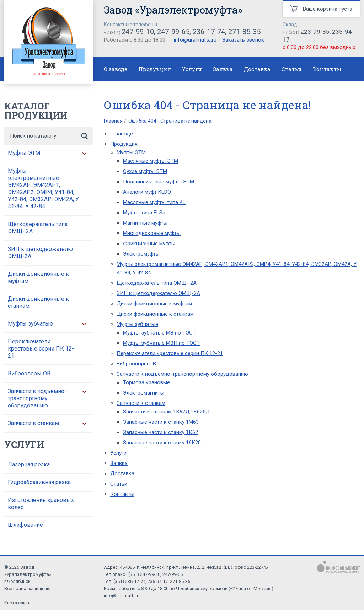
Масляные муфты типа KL (154, 202)
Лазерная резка (29, 464)
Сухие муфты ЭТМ (145, 171)
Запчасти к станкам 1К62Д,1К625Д (166, 412)
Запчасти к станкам (33, 423)
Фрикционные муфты (149, 244)
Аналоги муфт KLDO (147, 192)
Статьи (292, 69)
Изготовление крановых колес (41, 504)
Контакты (327, 69)
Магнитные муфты (145, 223)
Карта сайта (17, 603)
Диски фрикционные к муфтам (38, 277)
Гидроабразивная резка (39, 482)
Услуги (192, 69)
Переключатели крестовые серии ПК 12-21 (41, 349)
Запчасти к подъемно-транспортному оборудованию (37, 398)
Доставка (257, 69)
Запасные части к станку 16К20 (162, 443)
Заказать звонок (243, 40)
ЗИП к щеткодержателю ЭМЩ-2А (40, 253)
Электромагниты (144, 393)
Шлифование (25, 525)
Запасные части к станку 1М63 (161, 422)
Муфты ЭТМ (24, 153)
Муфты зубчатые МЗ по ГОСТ (159, 333)
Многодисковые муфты (152, 233)
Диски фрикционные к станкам (38, 302)
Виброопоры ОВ (29, 373)
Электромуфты (141, 254)
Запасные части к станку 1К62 (160, 432)
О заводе (116, 69)
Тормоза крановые (146, 382)
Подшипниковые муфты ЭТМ (159, 182)
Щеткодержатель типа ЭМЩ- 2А (38, 228)
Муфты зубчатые (30, 324)
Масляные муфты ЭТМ (151, 161)
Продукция (155, 69)
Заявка (223, 69)
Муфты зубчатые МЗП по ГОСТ (161, 343)
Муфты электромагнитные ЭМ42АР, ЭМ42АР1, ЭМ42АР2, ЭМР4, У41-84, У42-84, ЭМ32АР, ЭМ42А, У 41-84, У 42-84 (43, 189)
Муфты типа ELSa (144, 213)
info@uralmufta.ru (195, 40)
